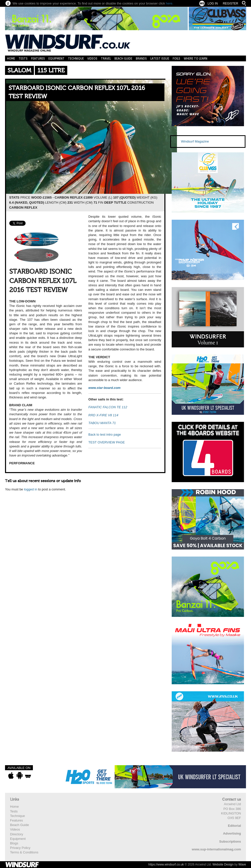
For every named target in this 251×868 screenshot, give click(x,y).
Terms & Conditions (24, 852)
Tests (23, 58)
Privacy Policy (20, 848)
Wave (242, 864)
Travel (106, 58)
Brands (141, 58)
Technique (76, 58)
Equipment (56, 58)
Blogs (14, 843)
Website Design (223, 864)
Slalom (19, 71)
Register (231, 4)
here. (170, 3)
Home (11, 58)
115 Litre (51, 71)
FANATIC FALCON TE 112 (108, 407)
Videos (92, 58)
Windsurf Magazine (195, 141)
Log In (213, 4)
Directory (17, 834)
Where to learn (196, 58)
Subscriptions (230, 841)
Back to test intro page (105, 435)
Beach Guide (123, 58)
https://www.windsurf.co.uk (166, 864)
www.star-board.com (104, 388)
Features (38, 58)
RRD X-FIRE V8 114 (103, 415)
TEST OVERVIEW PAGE (107, 442)
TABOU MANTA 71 (102, 423)
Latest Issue (160, 58)
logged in (30, 489)
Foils (176, 58)
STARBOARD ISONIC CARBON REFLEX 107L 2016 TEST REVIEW (77, 92)
